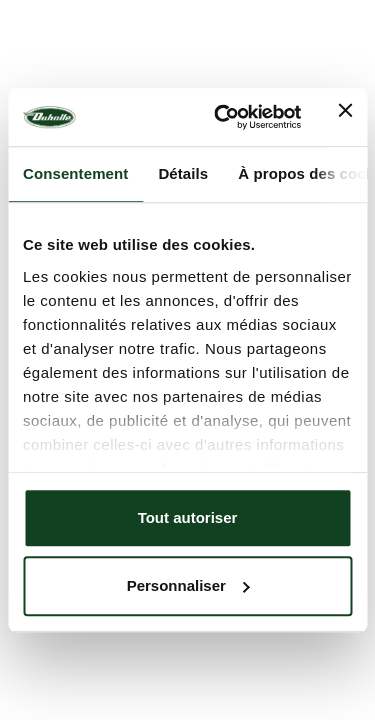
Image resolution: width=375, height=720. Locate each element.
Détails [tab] (183, 173)
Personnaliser (188, 585)
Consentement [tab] (75, 173)
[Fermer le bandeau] (345, 117)
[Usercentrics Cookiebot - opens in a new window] (223, 118)
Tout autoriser (188, 517)
